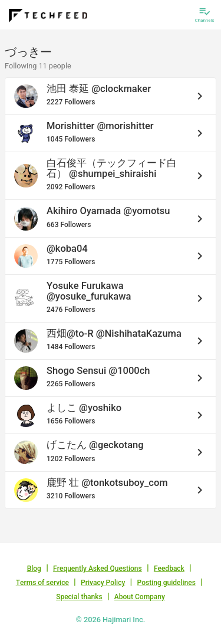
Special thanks (79, 597)
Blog (34, 569)
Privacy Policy (103, 583)
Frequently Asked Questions (98, 569)
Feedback (169, 569)
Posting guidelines (166, 583)
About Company (140, 597)
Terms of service (42, 583)
